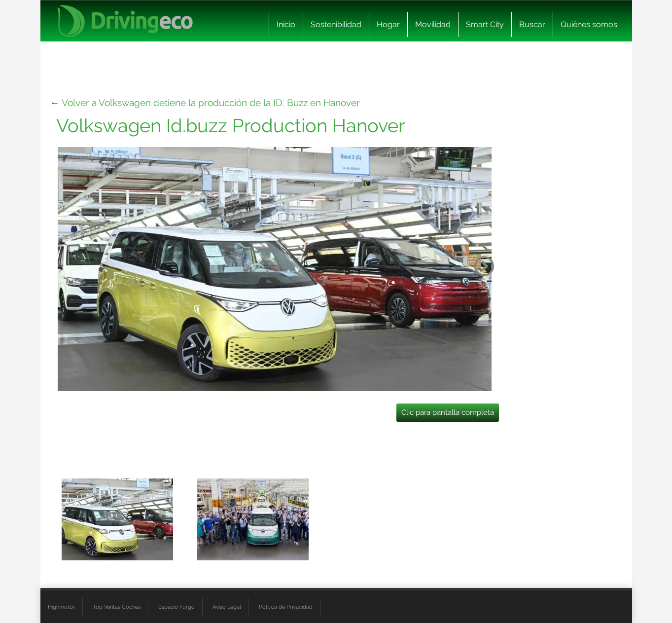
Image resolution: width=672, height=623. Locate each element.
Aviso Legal (227, 607)
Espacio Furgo (177, 607)
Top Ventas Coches (117, 607)
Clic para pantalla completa (448, 412)
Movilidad (433, 24)
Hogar (388, 24)
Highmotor (61, 607)
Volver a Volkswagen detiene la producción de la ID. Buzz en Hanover (211, 103)
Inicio (286, 24)
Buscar (532, 24)
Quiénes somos (589, 24)
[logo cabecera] (125, 21)
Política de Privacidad (286, 607)
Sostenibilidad (336, 24)
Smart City (485, 24)
